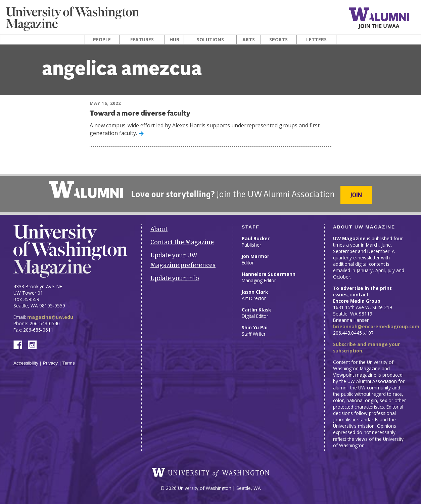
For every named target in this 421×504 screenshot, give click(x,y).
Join (356, 195)
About (159, 229)
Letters (316, 40)
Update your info (175, 278)
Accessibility (26, 363)
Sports (278, 40)
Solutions (210, 40)
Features (142, 40)
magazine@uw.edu (50, 317)
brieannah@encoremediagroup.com (376, 326)
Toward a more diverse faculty (140, 114)
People (102, 40)
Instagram (35, 344)
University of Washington (210, 472)
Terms (69, 363)
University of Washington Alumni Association (86, 190)
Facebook (20, 344)
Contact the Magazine (182, 242)
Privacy (51, 363)
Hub (174, 40)
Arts (249, 40)
